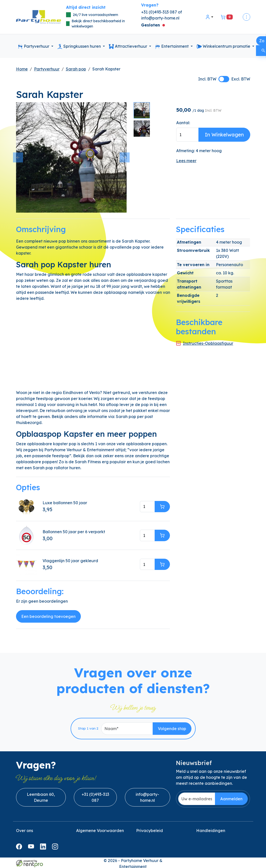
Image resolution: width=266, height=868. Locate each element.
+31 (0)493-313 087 (95, 797)
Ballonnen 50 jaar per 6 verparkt (74, 532)
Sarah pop (76, 69)
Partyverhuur (34, 46)
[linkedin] (44, 847)
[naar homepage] (39, 17)
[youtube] (32, 847)
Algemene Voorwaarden (100, 831)
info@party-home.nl (160, 18)
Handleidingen (211, 831)
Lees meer (186, 161)
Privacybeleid (150, 831)
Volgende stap (172, 729)
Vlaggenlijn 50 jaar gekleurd (70, 561)
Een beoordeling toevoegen (48, 616)
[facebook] (20, 847)
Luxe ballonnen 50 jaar (65, 503)
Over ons (25, 831)
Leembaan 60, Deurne (41, 797)
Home (22, 69)
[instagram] (56, 847)
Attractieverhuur (128, 46)
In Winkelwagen (224, 135)
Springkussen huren (80, 46)
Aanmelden (231, 799)
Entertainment (172, 46)
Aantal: (183, 123)
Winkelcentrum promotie (224, 46)
